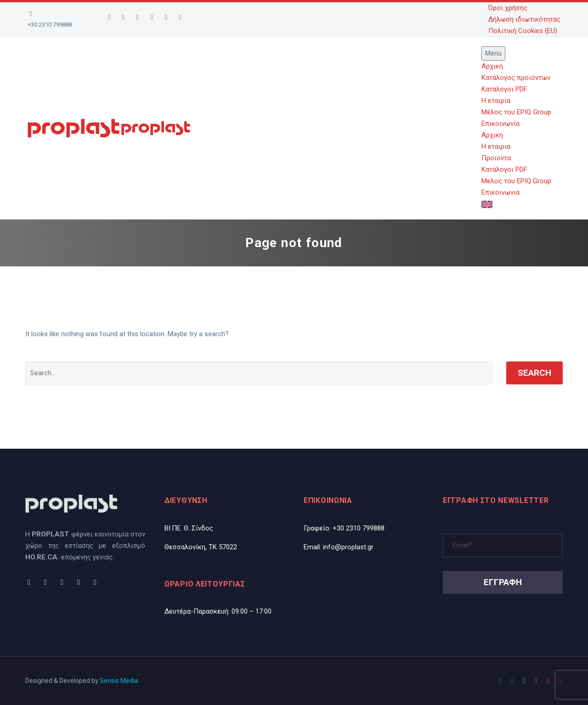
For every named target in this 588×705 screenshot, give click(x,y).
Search (534, 373)
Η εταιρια (496, 147)
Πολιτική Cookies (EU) (523, 31)
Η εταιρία (496, 101)
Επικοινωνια (500, 192)
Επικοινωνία (500, 124)
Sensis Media (119, 681)
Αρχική (492, 66)
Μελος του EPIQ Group (516, 181)
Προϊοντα (496, 158)
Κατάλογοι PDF (504, 89)
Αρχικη (492, 135)
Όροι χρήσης (508, 8)
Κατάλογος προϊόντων (516, 78)
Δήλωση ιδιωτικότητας (524, 19)
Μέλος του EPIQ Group (516, 112)
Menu (493, 53)
